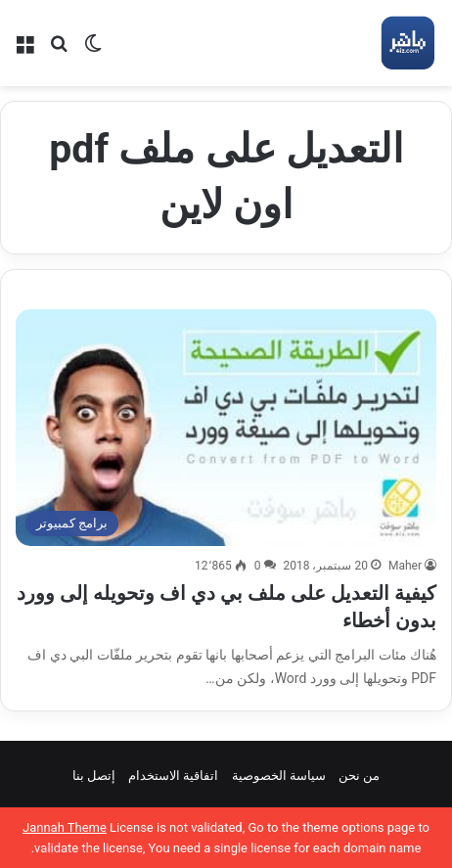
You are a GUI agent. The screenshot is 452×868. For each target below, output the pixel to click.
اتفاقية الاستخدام (173, 776)
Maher (405, 566)
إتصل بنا (94, 776)
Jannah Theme (65, 827)
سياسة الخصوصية (279, 776)
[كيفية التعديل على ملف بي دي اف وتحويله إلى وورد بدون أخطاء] (226, 428)
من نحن (359, 776)
